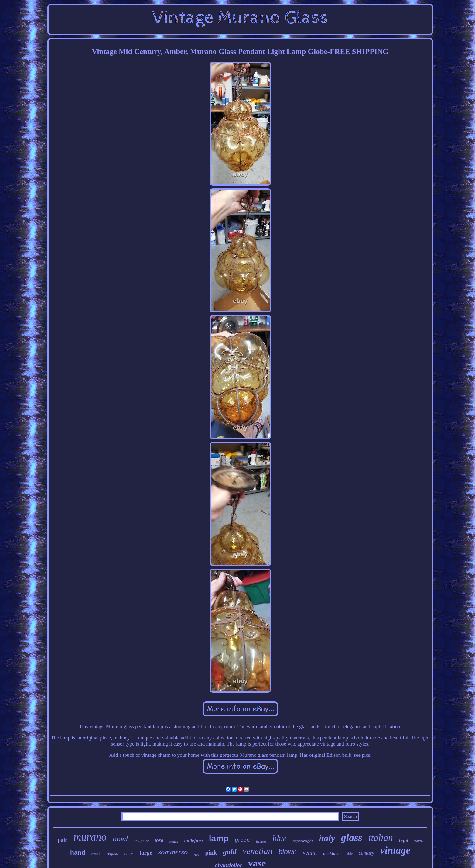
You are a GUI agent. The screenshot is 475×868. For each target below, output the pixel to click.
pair (63, 840)
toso (159, 840)
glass (352, 837)
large (146, 853)
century (366, 853)
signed (174, 842)
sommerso (173, 852)
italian (381, 838)
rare (196, 854)
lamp (219, 838)
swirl (96, 854)
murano (90, 837)
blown (288, 852)
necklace (331, 853)
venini (310, 853)
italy (327, 838)
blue (280, 839)
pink (211, 852)
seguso (112, 854)
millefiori (194, 840)
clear (129, 853)
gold (230, 852)
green (242, 839)
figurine (261, 842)
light (404, 840)
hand (78, 852)
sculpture (142, 841)
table (349, 854)
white (419, 841)
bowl (120, 839)
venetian (258, 851)
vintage (395, 850)
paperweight (303, 841)
